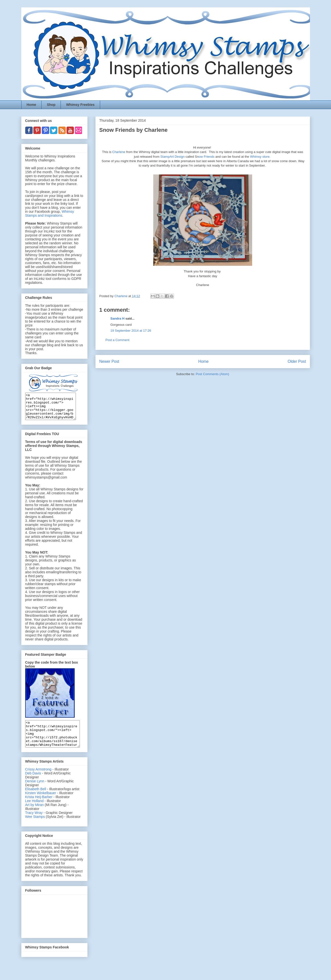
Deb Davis (33, 784)
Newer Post (109, 361)
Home (32, 105)
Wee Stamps (35, 827)
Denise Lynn (35, 791)
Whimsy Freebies (80, 105)
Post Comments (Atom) (212, 374)
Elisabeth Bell (36, 799)
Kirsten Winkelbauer (41, 803)
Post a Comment (118, 340)
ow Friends (207, 157)
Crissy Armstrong (38, 780)
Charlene (119, 152)
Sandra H (118, 318)
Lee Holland (34, 811)
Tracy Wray (34, 823)
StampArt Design (172, 157)
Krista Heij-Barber (39, 807)
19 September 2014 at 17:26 (131, 331)
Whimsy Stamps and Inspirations (50, 213)
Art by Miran (34, 815)
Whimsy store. (260, 157)
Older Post (297, 361)
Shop (51, 105)
